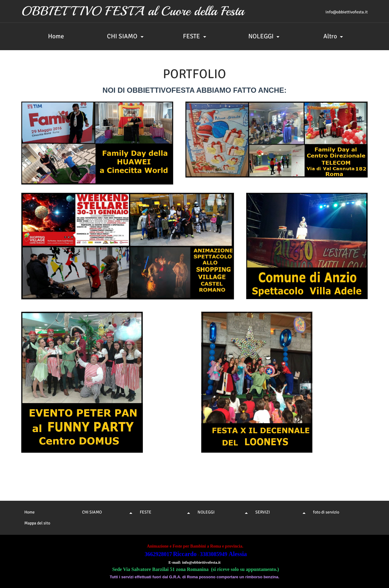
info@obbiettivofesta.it (347, 12)
